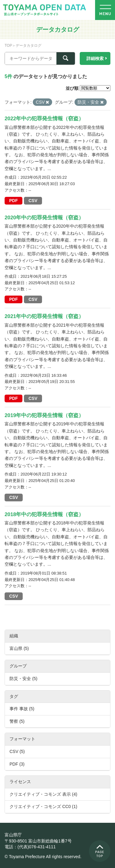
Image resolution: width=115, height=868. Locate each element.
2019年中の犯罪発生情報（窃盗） (44, 415)
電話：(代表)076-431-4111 (30, 847)
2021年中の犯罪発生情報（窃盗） (44, 316)
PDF (13, 201)
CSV (33, 201)
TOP (8, 46)
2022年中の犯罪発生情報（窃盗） (44, 119)
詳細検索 (95, 58)
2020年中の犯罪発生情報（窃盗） (44, 218)
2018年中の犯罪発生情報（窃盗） (44, 514)
